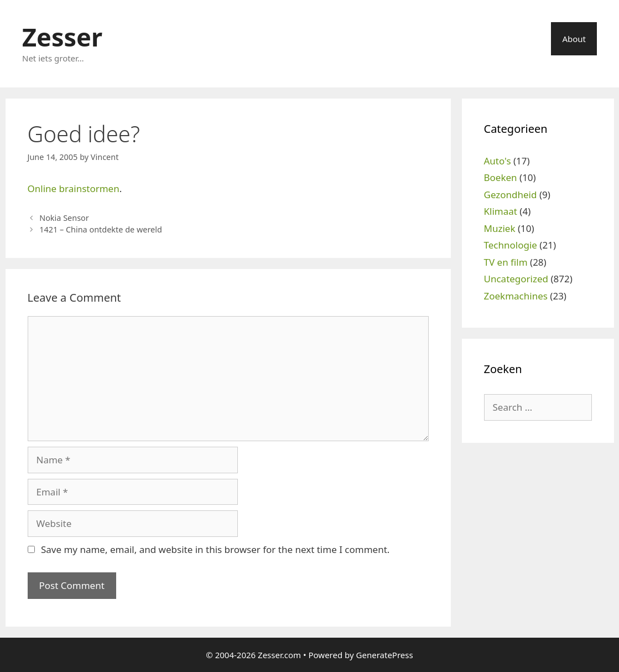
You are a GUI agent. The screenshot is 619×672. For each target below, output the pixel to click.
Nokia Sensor (64, 218)
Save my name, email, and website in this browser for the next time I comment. (215, 549)
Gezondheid (511, 195)
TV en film (506, 262)
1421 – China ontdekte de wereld (101, 229)
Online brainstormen (74, 188)
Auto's (498, 161)
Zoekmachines (516, 296)
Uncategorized (516, 279)
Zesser (62, 37)
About (574, 39)
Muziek (500, 228)
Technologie (511, 245)
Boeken (501, 177)
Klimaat (501, 211)
